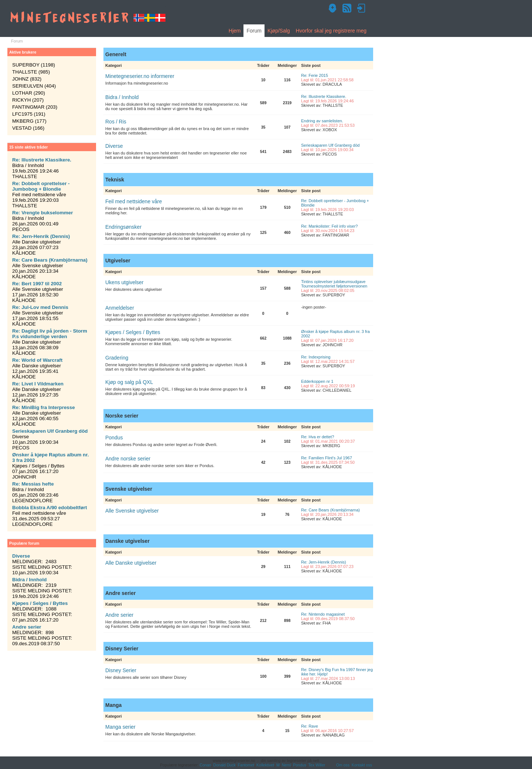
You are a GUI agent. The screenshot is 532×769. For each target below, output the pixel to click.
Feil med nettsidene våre (134, 201)
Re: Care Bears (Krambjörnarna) (330, 510)
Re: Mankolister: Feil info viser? (329, 226)
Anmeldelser (120, 308)
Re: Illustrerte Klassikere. (324, 96)
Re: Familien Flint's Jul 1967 (327, 458)
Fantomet (246, 765)
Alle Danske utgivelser (131, 563)
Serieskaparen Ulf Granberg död (330, 145)
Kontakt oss (362, 765)
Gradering (117, 358)
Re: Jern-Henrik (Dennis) (324, 562)
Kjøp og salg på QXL (129, 382)
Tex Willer (317, 765)
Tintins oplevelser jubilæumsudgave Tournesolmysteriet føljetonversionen (334, 284)
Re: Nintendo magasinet (323, 614)
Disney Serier (121, 670)
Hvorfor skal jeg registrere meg (331, 31)
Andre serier (119, 615)
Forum (254, 31)
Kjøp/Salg (279, 31)
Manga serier (120, 727)
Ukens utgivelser (125, 282)
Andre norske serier (128, 459)
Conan (205, 765)
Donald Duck (224, 765)
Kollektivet (265, 765)
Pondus (114, 438)
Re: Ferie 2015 (315, 75)
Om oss (343, 765)
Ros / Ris (116, 122)
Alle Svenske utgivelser (132, 511)
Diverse (114, 146)
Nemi (287, 765)
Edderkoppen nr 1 (317, 381)
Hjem (235, 31)
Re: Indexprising (316, 357)
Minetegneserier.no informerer (140, 76)
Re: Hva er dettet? (318, 437)
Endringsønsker (123, 227)
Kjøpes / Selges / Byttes (133, 332)
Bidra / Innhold (122, 97)
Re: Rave (310, 726)
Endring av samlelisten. (322, 121)
